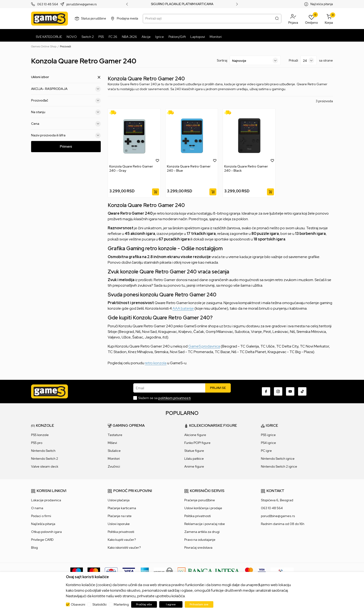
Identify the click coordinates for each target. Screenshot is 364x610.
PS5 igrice (268, 435)
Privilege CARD (42, 540)
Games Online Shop (44, 46)
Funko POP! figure (197, 443)
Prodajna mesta (127, 18)
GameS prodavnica (204, 346)
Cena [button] (66, 124)
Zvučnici (114, 466)
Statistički (99, 604)
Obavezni (78, 604)
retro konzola (156, 363)
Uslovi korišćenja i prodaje (203, 508)
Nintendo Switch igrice (278, 459)
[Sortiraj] (255, 60)
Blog (34, 548)
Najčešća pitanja (322, 4)
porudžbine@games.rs (278, 516)
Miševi (112, 443)
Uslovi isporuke (119, 524)
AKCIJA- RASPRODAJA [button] (66, 89)
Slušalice (114, 451)
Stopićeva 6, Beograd (277, 500)
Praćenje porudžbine (200, 500)
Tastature (115, 435)
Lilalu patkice (194, 459)
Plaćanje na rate (120, 516)
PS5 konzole (40, 435)
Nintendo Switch (43, 451)
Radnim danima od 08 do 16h (283, 524)
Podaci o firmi (41, 516)
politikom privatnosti (175, 398)
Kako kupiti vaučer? (122, 540)
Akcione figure (195, 435)
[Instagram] (278, 391)
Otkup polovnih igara (46, 532)
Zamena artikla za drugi (202, 532)
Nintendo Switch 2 (45, 459)
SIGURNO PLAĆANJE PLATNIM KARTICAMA (182, 4)
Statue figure (194, 451)
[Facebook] (266, 391)
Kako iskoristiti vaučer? (124, 548)
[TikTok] (302, 391)
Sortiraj (222, 60)
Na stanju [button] (66, 112)
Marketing (121, 604)
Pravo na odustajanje (200, 540)
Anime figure (194, 466)
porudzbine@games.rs (81, 4)
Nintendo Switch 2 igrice (279, 466)
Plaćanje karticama (122, 508)
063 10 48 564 (48, 4)
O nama (37, 508)
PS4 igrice (268, 443)
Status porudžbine (94, 18)
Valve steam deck (45, 466)
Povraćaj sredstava (198, 548)
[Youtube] (290, 391)
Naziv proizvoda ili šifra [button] (66, 135)
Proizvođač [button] (66, 101)
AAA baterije (183, 308)
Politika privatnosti (121, 532)
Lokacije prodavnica (46, 500)
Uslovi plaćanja (119, 500)
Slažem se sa (164, 398)
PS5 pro (37, 443)
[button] (293, 19)
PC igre (266, 451)
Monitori (114, 459)
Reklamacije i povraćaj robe (205, 524)
